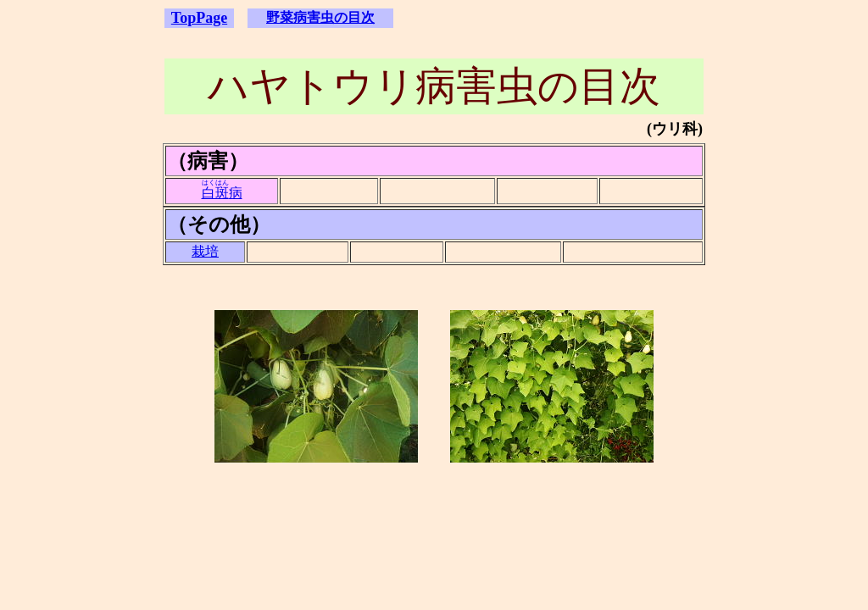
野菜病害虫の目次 (320, 17)
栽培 (205, 251)
